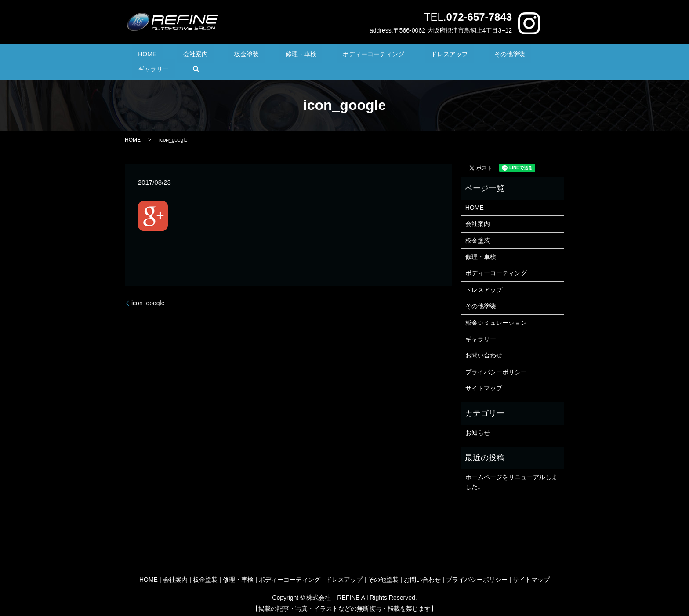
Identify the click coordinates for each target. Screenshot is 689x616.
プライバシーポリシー (496, 358)
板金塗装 (235, 55)
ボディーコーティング (338, 55)
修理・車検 (277, 55)
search (533, 55)
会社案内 (195, 55)
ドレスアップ (402, 55)
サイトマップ (484, 375)
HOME (159, 55)
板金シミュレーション (496, 309)
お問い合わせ (484, 342)
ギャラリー (496, 55)
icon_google (148, 289)
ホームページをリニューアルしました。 (511, 468)
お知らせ (478, 419)
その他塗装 (450, 55)
